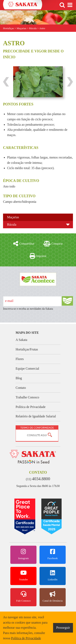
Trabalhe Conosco (27, 397)
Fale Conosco (23, 597)
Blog (19, 378)
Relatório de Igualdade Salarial (36, 416)
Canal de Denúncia (53, 597)
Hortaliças (8, 28)
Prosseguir (63, 628)
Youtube (23, 575)
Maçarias (13, 217)
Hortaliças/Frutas (27, 349)
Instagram (23, 554)
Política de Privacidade (31, 407)
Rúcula (12, 224)
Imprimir (38, 256)
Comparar (53, 244)
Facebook (53, 554)
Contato (21, 388)
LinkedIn (53, 575)
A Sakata (21, 340)
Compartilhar (24, 244)
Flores (20, 359)
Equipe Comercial (27, 369)
